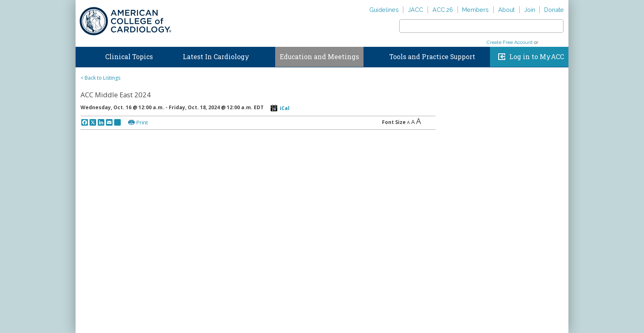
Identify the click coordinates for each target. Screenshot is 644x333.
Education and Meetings (319, 57)
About (506, 10)
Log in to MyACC (537, 57)
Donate (554, 10)
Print (142, 122)
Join (530, 10)
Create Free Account (510, 42)
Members (475, 10)
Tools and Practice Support (432, 57)
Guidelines (384, 10)
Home (83, 55)
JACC (415, 10)
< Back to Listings (100, 78)
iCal (285, 108)
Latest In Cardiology (216, 57)
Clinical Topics (129, 57)
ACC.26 (443, 10)
